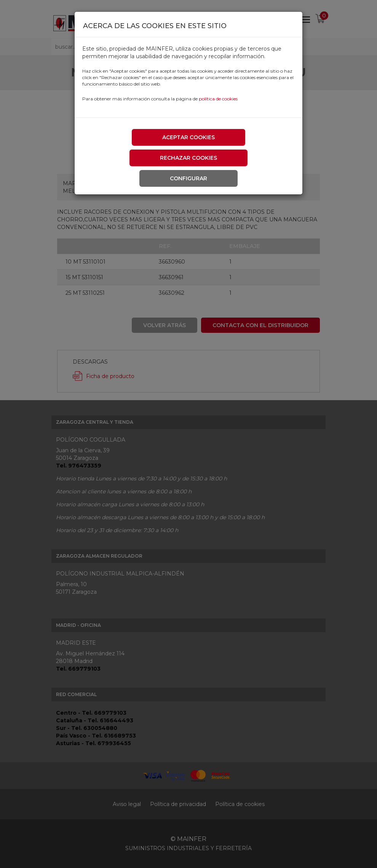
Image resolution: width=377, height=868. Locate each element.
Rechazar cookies (188, 158)
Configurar (188, 178)
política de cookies (218, 99)
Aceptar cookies (188, 137)
